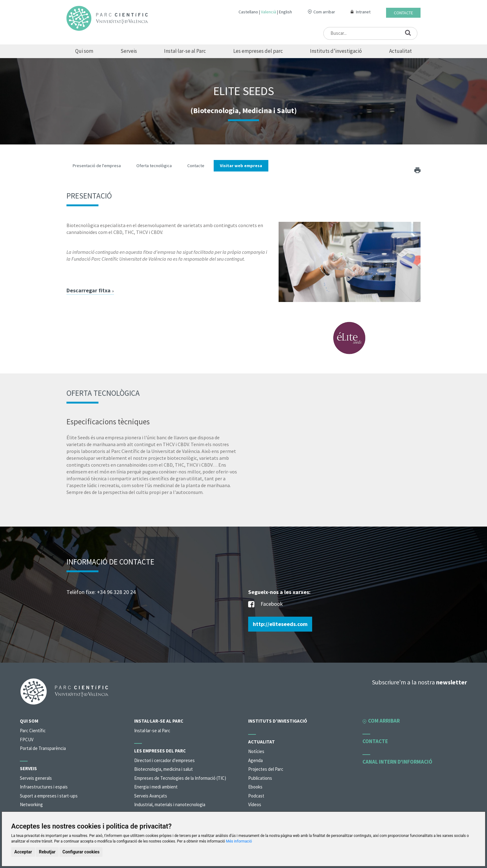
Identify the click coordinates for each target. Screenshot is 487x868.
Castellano (248, 12)
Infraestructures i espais (44, 787)
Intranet (363, 12)
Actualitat (401, 51)
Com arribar (324, 12)
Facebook (266, 604)
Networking (31, 804)
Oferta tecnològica (154, 166)
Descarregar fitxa (90, 290)
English (285, 12)
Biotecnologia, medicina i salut (164, 769)
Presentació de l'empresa (97, 166)
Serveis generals (36, 778)
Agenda (255, 760)
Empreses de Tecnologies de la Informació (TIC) (180, 778)
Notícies (256, 751)
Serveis (129, 51)
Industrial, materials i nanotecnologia (170, 804)
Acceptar (23, 852)
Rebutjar (47, 852)
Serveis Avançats (151, 796)
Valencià (269, 12)
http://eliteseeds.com (280, 624)
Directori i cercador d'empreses (164, 760)
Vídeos (255, 804)
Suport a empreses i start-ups (49, 796)
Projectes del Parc (266, 769)
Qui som (84, 51)
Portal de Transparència (43, 748)
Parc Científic (33, 731)
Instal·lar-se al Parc (185, 51)
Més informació (239, 841)
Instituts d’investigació (336, 51)
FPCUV (27, 740)
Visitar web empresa (241, 166)
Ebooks (255, 787)
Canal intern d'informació (397, 762)
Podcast (256, 796)
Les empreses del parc (258, 51)
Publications (260, 778)
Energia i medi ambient (156, 787)
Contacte (403, 13)
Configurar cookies (81, 852)
